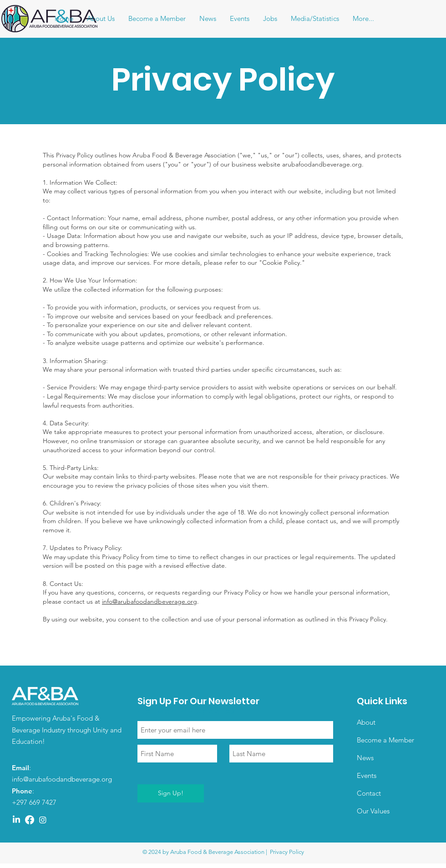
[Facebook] (30, 820)
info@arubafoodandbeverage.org (150, 601)
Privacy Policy (287, 852)
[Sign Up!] (171, 793)
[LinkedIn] (16, 820)
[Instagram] (43, 820)
